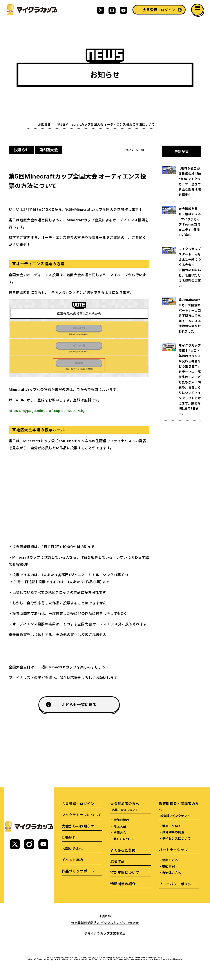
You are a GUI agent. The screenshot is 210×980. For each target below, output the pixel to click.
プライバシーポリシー (177, 884)
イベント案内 (73, 860)
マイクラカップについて (82, 815)
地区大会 (120, 826)
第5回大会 (49, 150)
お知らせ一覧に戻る (79, 705)
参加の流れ (121, 820)
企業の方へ (170, 860)
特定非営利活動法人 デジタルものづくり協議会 (105, 923)
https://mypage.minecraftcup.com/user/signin (49, 410)
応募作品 (118, 861)
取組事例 (168, 866)
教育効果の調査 (173, 832)
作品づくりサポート (78, 871)
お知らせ (44, 124)
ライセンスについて (176, 838)
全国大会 (120, 832)
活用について (172, 826)
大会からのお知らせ (78, 826)
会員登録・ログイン (159, 10)
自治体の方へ (172, 873)
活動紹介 (69, 837)
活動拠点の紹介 (123, 884)
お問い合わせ (73, 848)
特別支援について (125, 872)
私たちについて (125, 839)
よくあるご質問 (123, 850)
